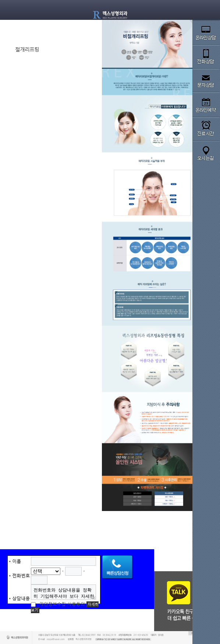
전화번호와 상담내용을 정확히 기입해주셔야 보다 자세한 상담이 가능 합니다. (64, 592)
